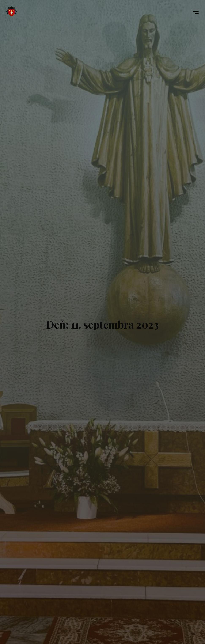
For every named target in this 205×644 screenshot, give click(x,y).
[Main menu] (195, 12)
